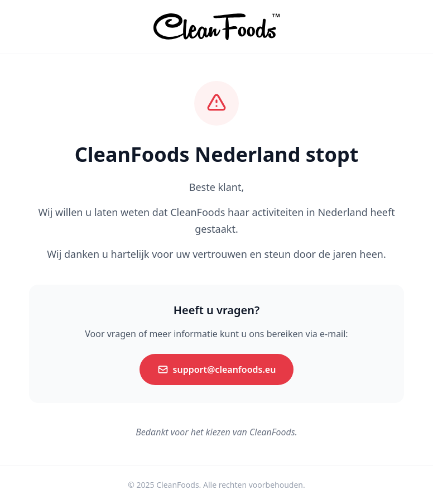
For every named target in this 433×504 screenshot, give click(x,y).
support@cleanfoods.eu (217, 369)
